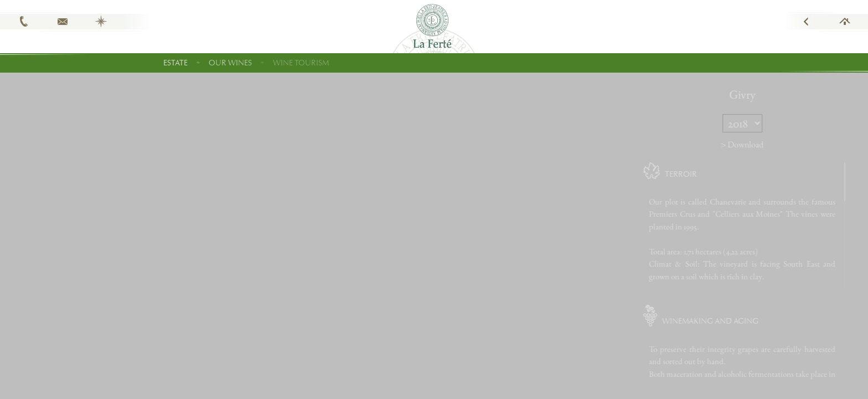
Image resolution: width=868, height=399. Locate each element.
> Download (760, 144)
